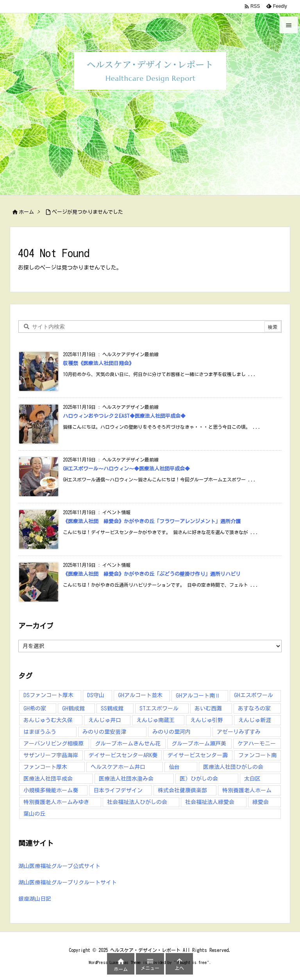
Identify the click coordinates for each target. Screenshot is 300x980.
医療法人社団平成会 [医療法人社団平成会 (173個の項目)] (48, 779)
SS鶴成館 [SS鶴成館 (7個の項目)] (112, 708)
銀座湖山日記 (35, 899)
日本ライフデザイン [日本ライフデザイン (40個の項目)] (118, 790)
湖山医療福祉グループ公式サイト (59, 866)
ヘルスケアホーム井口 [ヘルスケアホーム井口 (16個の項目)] (118, 767)
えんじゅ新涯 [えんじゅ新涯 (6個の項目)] (255, 720)
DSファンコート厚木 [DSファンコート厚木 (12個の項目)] (48, 695)
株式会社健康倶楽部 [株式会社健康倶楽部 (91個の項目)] (182, 790)
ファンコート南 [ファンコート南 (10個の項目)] (257, 755)
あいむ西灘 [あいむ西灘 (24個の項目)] (208, 708)
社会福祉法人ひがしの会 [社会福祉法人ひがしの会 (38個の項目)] (137, 802)
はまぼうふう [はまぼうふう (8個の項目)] (40, 732)
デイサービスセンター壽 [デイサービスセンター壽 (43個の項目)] (198, 755)
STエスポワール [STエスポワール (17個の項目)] (159, 708)
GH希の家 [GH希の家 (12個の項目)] (35, 708)
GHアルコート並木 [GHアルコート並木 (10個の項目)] (140, 695)
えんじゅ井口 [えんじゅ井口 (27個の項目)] (105, 720)
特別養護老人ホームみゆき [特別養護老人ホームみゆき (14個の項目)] (56, 802)
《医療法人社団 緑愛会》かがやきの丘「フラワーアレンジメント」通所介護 (152, 521)
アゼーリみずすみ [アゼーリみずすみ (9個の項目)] (239, 732)
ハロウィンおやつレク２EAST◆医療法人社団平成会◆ (124, 416)
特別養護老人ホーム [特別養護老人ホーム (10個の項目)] (247, 790)
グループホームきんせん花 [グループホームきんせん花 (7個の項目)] (128, 744)
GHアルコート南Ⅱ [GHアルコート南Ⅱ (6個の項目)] (198, 696)
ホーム (26, 212)
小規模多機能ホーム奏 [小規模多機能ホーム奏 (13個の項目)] (51, 790)
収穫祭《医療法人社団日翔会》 (98, 363)
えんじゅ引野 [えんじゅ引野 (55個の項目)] (207, 720)
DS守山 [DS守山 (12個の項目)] (96, 695)
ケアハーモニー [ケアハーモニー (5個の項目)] (257, 744)
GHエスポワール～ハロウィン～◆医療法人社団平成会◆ (126, 469)
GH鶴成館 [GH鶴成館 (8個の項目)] (73, 708)
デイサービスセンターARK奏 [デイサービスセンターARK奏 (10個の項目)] (123, 755)
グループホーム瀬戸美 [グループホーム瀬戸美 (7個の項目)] (199, 744)
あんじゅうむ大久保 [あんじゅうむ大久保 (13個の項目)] (48, 720)
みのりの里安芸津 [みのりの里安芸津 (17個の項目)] (104, 732)
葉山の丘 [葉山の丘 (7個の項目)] (34, 814)
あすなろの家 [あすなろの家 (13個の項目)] (254, 708)
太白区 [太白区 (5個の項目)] (252, 779)
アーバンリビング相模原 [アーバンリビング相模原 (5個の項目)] (54, 744)
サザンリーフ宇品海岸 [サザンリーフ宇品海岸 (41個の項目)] (51, 755)
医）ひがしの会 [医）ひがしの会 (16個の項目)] (199, 779)
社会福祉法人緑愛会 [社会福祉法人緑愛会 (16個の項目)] (210, 802)
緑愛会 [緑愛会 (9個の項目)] (261, 802)
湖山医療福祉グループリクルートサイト (68, 882)
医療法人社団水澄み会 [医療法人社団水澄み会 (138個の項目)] (126, 779)
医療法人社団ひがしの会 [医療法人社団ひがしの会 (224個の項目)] (233, 767)
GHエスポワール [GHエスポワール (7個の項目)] (254, 695)
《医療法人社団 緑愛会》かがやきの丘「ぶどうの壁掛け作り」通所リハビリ (152, 574)
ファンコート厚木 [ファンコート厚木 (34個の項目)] (45, 767)
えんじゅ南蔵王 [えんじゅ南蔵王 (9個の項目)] (155, 720)
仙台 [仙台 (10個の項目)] (174, 767)
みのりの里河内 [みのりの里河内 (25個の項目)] (171, 732)
